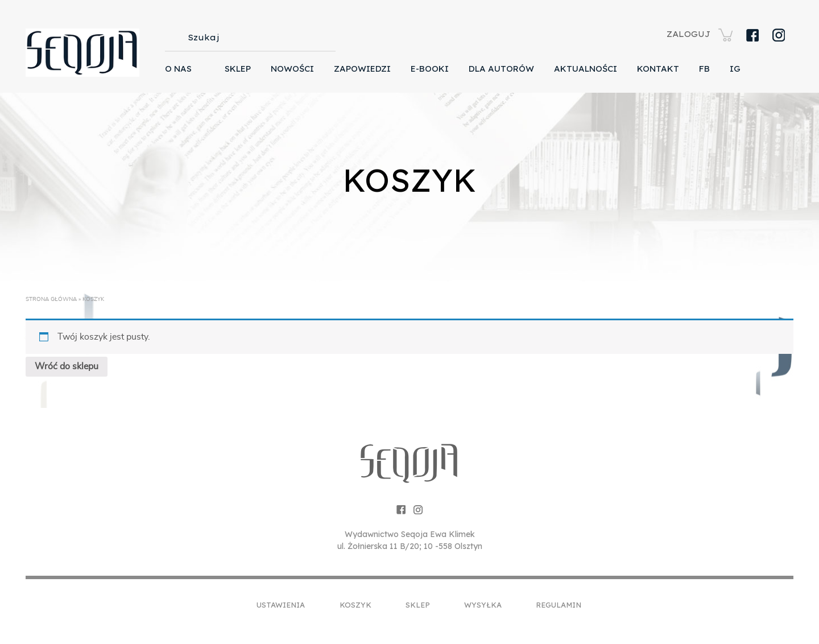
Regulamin (559, 605)
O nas (178, 69)
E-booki (430, 69)
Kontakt (658, 69)
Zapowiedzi (362, 69)
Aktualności (586, 69)
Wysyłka (483, 605)
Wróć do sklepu (67, 366)
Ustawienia (281, 605)
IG (735, 69)
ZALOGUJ (688, 34)
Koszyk (355, 605)
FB (704, 69)
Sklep (238, 69)
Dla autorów (501, 69)
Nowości (292, 69)
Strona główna (51, 299)
